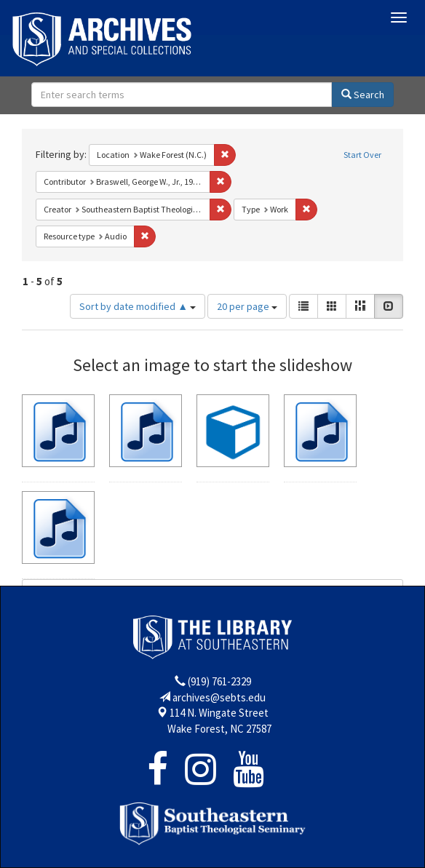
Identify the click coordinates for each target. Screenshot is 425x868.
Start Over (362, 155)
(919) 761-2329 (219, 681)
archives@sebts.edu (219, 697)
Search (363, 95)
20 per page (247, 306)
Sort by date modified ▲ (138, 306)
